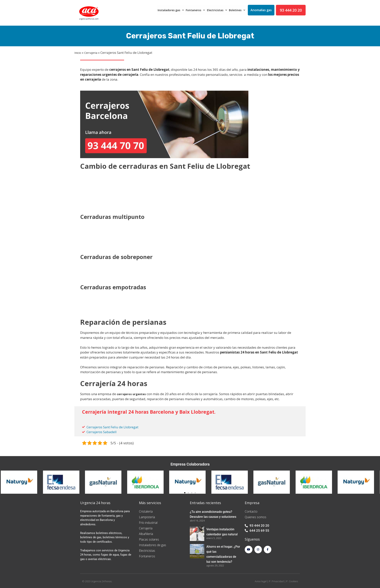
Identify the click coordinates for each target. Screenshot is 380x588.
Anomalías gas (261, 10)
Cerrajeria (91, 53)
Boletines (238, 10)
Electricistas (218, 10)
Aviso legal (261, 581)
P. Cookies (292, 581)
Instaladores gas (171, 10)
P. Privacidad (276, 581)
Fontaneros (196, 10)
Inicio (78, 53)
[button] (185, 493)
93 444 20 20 (291, 10)
